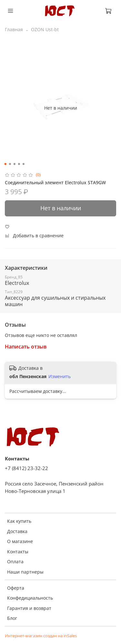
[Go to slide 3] (14, 164)
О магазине (20, 541)
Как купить (19, 521)
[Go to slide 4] (19, 164)
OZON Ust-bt (45, 29)
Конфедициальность (30, 598)
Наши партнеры (25, 572)
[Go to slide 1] (5, 164)
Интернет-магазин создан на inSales (41, 636)
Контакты (18, 552)
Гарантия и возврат (29, 608)
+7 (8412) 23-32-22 (26, 468)
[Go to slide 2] (10, 164)
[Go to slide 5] (23, 164)
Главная (14, 29)
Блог (12, 618)
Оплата (15, 562)
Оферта (16, 588)
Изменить (60, 376)
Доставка (17, 531)
